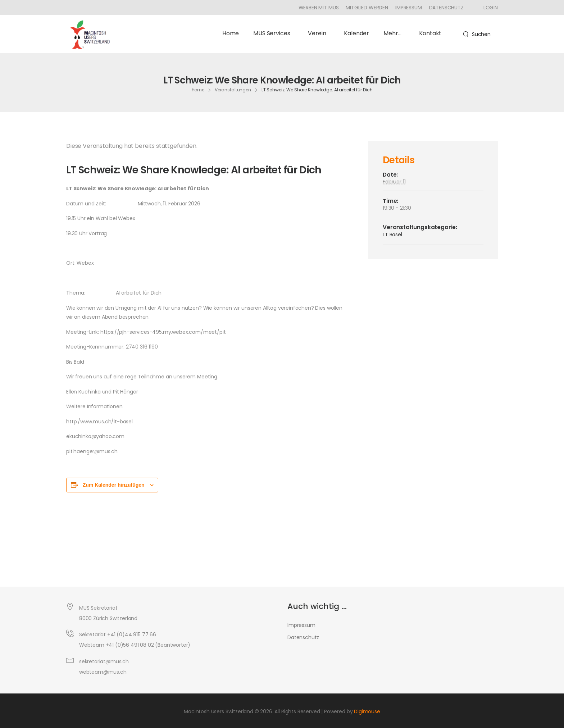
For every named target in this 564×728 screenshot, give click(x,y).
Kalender (356, 33)
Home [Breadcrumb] (198, 90)
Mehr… (394, 33)
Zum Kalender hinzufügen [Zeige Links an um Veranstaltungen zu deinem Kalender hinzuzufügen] (114, 485)
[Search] (477, 34)
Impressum (409, 8)
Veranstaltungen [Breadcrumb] (233, 90)
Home (231, 33)
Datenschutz (446, 8)
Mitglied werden (367, 8)
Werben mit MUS (319, 8)
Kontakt (430, 33)
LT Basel (392, 235)
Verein (319, 33)
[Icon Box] (488, 8)
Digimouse (367, 711)
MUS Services (273, 33)
